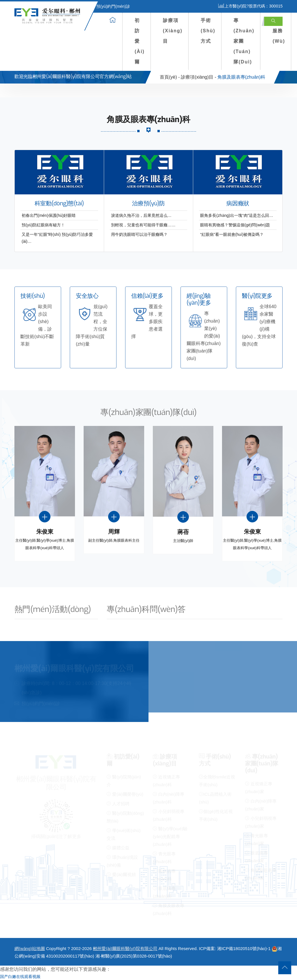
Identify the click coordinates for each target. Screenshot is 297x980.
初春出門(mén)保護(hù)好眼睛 (49, 215)
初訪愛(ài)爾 (140, 41)
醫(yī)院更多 (257, 296)
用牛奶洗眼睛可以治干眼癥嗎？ (139, 234)
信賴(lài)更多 (147, 296)
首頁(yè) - (170, 77)
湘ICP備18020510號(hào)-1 (244, 948)
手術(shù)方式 (208, 31)
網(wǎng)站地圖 (30, 948)
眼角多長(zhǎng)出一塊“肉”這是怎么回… (237, 215)
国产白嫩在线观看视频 (20, 977)
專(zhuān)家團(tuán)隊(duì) (244, 41)
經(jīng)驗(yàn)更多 (199, 299)
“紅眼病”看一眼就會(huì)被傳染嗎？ (232, 234)
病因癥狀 (238, 203)
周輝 (114, 532)
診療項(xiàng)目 (173, 31)
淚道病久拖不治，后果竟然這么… (141, 215)
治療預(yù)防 (148, 203)
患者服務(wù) (279, 31)
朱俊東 (45, 532)
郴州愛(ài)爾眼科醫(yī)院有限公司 (125, 948)
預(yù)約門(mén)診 (110, 6)
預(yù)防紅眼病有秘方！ (43, 225)
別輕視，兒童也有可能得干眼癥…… (143, 225)
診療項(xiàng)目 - (199, 77)
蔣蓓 (183, 532)
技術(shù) (33, 296)
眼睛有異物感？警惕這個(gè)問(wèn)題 (235, 225)
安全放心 (87, 296)
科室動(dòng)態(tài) (59, 203)
